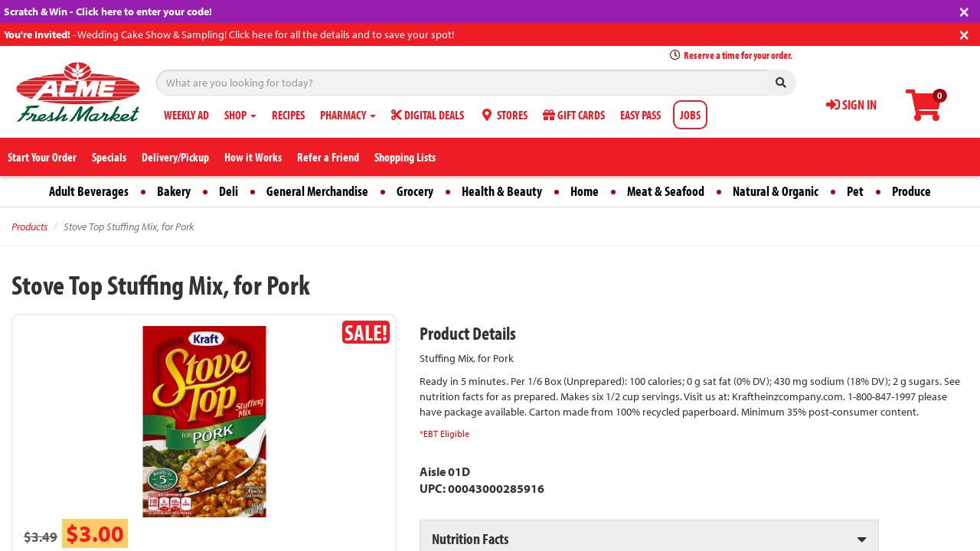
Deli (229, 191)
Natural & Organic (776, 191)
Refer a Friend (328, 157)
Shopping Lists (405, 157)
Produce (911, 191)
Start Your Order (42, 157)
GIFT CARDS (574, 115)
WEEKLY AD (186, 115)
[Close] (964, 10)
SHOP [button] (240, 115)
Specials (109, 157)
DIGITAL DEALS (428, 115)
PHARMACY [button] (348, 115)
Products (29, 227)
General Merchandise (317, 191)
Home (585, 191)
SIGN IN (851, 104)
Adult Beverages (89, 191)
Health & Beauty (502, 191)
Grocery (415, 191)
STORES (503, 115)
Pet (855, 191)
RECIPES (288, 115)
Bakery (174, 191)
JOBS (690, 115)
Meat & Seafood (666, 191)
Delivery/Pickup (175, 157)
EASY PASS (640, 115)
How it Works (253, 157)
